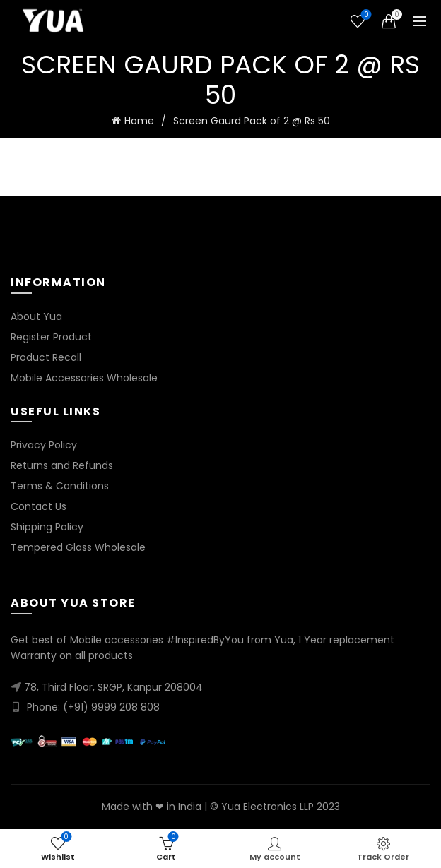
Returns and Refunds (62, 465)
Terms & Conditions (60, 486)
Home (139, 121)
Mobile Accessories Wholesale (84, 378)
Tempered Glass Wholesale (78, 547)
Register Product (51, 337)
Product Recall (46, 357)
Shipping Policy (47, 527)
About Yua (36, 316)
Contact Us (39, 506)
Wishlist (365, 15)
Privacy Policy (44, 445)
